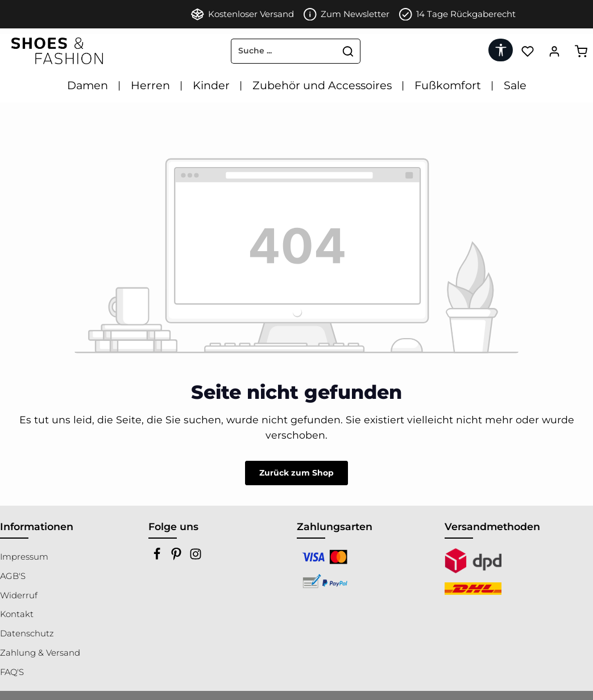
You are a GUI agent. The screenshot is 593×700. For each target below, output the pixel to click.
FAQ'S (12, 672)
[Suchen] (348, 51)
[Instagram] (196, 557)
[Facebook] (158, 557)
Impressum (24, 557)
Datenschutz (27, 634)
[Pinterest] (177, 557)
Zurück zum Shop (296, 473)
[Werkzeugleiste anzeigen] (501, 50)
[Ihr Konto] (554, 51)
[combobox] (284, 51)
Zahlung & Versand (40, 653)
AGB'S (13, 576)
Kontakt (17, 614)
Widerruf (19, 595)
